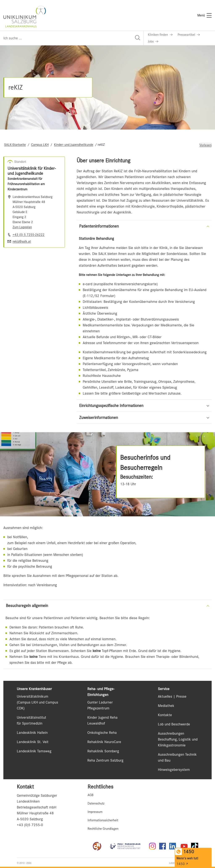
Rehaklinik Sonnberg (103, 751)
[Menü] (205, 15)
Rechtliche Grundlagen (103, 829)
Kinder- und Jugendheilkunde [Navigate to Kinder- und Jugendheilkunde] (74, 145)
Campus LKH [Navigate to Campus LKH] (40, 145)
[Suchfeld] (72, 38)
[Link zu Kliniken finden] (160, 35)
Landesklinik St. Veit (33, 742)
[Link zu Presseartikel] (189, 35)
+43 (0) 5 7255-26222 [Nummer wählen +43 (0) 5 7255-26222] (29, 235)
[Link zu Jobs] (153, 41)
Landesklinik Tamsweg (34, 751)
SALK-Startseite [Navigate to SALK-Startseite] (15, 145)
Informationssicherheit (103, 820)
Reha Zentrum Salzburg (105, 760)
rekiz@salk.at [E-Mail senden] (22, 241)
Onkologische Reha (102, 733)
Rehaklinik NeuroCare (104, 742)
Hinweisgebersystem (174, 770)
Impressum (95, 812)
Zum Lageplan (22, 227)
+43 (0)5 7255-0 (30, 825)
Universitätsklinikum (33, 696)
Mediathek (166, 706)
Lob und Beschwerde (174, 724)
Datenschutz (96, 803)
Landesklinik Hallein (32, 733)
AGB (90, 795)
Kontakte (165, 715)
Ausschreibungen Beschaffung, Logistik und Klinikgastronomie (178, 739)
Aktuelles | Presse (172, 696)
